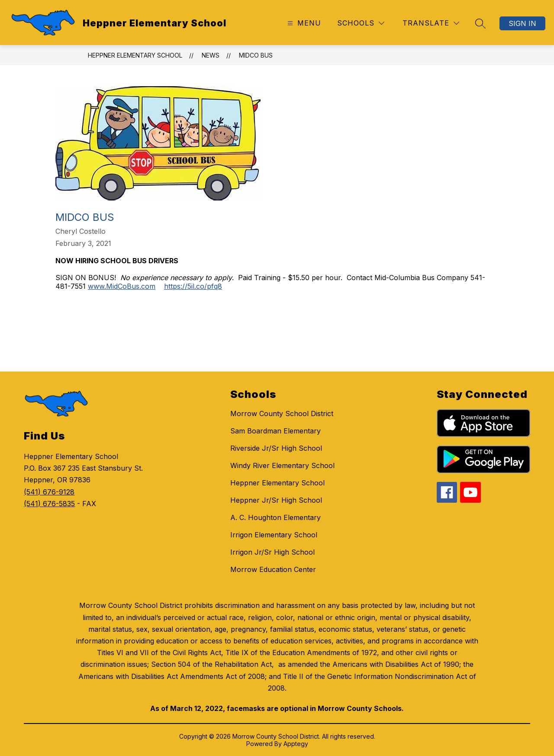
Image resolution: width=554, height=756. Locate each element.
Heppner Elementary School (135, 55)
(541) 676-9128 (49, 492)
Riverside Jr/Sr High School (276, 448)
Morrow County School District (282, 414)
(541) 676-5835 (49, 504)
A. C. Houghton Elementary (275, 517)
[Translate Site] (431, 23)
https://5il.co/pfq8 (193, 286)
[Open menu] (303, 23)
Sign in (522, 23)
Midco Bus (256, 55)
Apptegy (296, 744)
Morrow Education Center (273, 569)
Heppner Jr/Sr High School (276, 500)
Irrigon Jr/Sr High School (272, 552)
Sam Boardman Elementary (275, 431)
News (211, 55)
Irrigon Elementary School (274, 535)
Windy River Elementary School (282, 465)
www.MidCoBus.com (122, 286)
